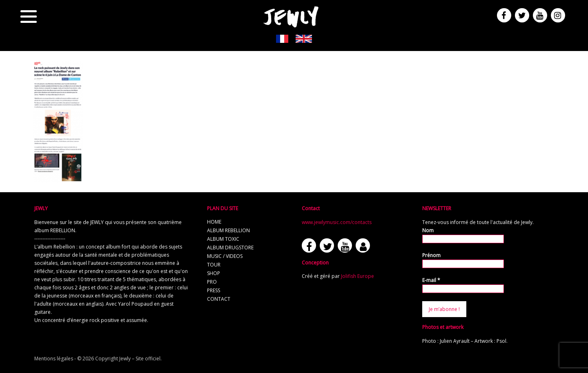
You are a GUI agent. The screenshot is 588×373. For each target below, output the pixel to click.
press (214, 290)
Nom (428, 230)
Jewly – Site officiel (140, 359)
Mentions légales (54, 359)
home (214, 222)
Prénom (431, 255)
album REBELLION (228, 230)
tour (214, 265)
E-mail (431, 280)
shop (214, 273)
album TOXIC (223, 239)
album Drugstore (230, 248)
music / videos (225, 256)
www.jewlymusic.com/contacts (337, 222)
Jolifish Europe (357, 276)
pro (212, 282)
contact (219, 299)
